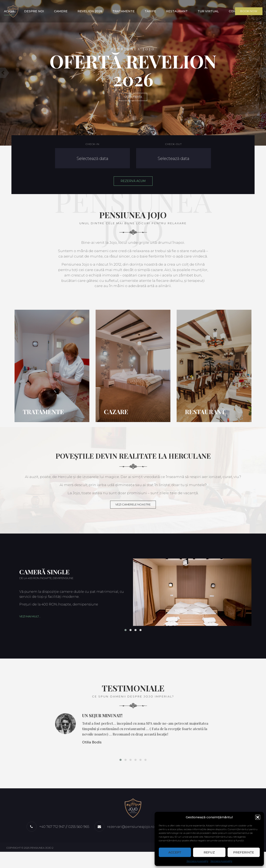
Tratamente (124, 11)
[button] (258, 817)
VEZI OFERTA (133, 97)
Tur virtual (209, 11)
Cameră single (44, 580)
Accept (175, 852)
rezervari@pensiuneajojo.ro (131, 843)
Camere (60, 11)
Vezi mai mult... (30, 625)
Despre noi (33, 11)
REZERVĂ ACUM (133, 181)
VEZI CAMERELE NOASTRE (133, 513)
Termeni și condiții (197, 861)
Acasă (8, 11)
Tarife (151, 11)
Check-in (92, 144)
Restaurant (177, 11)
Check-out (174, 144)
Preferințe (244, 852)
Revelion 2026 (90, 11)
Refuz (209, 852)
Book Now (249, 11)
